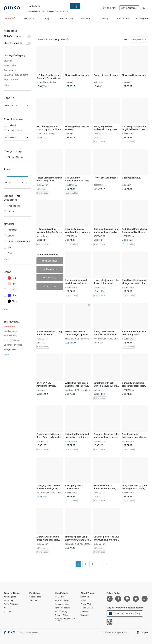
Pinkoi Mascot (87, 608)
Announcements (62, 604)
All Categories (10, 597)
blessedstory (42, 236)
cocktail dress (10, 336)
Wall (6, 608)
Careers (84, 612)
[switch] (17, 36)
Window (7, 612)
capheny (41, 390)
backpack (64, 11)
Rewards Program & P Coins (65, 620)
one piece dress (11, 340)
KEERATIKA (99, 133)
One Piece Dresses (13, 345)
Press (83, 601)
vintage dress (10, 349)
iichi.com (85, 615)
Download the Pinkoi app (125, 613)
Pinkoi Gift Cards (11, 604)
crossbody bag (33, 11)
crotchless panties (50, 11)
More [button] (6, 85)
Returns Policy (61, 615)
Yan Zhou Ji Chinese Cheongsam (81, 339)
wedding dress (10, 331)
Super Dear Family (45, 133)
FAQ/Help (59, 597)
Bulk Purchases (62, 601)
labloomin (70, 82)
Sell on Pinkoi (110, 8)
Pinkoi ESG (86, 604)
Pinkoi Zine (9, 601)
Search (75, 6)
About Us (85, 597)
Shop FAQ (34, 601)
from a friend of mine (46, 82)
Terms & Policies (62, 608)
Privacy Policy (61, 612)
